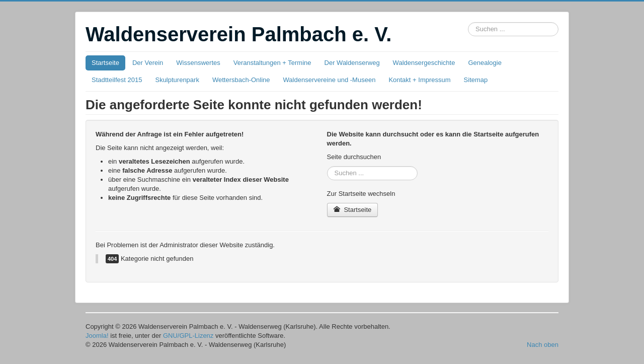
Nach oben (543, 345)
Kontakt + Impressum (419, 80)
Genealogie (485, 63)
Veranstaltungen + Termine (272, 63)
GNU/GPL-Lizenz (188, 336)
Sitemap (476, 80)
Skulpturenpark (177, 80)
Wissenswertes (198, 63)
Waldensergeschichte (424, 63)
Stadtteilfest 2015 (117, 80)
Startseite (105, 63)
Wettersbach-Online (241, 80)
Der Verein (148, 63)
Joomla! (97, 336)
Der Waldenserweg (352, 63)
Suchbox (468, 22)
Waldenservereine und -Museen (330, 80)
